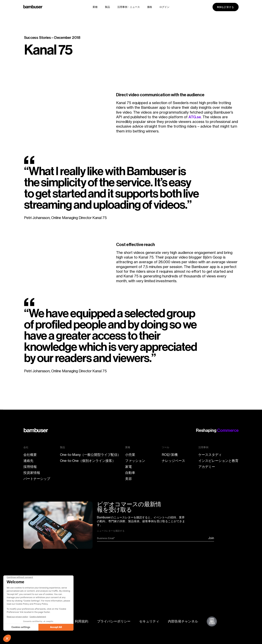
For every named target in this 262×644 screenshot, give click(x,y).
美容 (128, 479)
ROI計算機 (170, 455)
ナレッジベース (173, 461)
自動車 (130, 473)
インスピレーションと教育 (218, 461)
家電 (128, 467)
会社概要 (30, 455)
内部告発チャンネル (183, 621)
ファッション (135, 461)
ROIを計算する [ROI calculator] (225, 7)
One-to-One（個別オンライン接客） (88, 461)
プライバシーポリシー (114, 621)
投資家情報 (32, 473)
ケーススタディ (210, 455)
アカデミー (207, 467)
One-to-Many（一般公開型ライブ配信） (90, 455)
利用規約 (82, 621)
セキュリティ (149, 621)
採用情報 (30, 467)
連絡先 (28, 461)
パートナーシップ (37, 479)
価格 (150, 7)
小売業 (130, 455)
